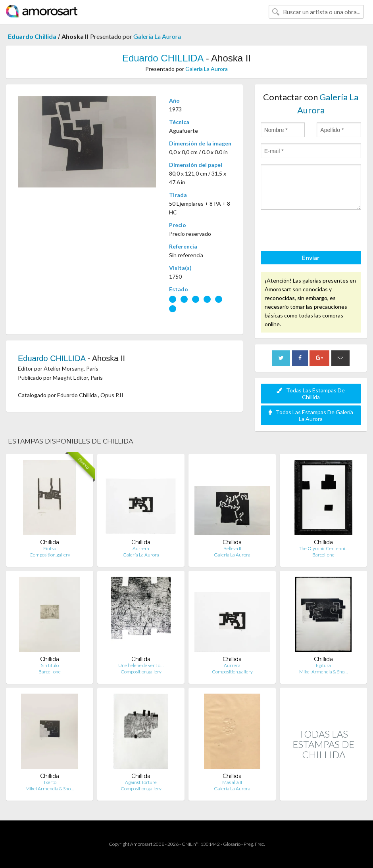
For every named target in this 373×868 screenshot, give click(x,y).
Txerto (50, 782)
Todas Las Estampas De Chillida (311, 394)
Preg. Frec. (254, 844)
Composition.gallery (50, 555)
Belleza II (232, 548)
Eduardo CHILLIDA (163, 58)
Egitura (323, 665)
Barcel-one (323, 555)
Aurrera (141, 548)
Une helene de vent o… (141, 665)
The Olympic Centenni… (324, 548)
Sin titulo (50, 665)
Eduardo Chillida (32, 36)
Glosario (232, 844)
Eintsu (50, 548)
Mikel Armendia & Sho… (323, 672)
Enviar (311, 258)
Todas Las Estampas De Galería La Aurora (311, 415)
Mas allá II (232, 782)
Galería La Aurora (157, 36)
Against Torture (141, 782)
